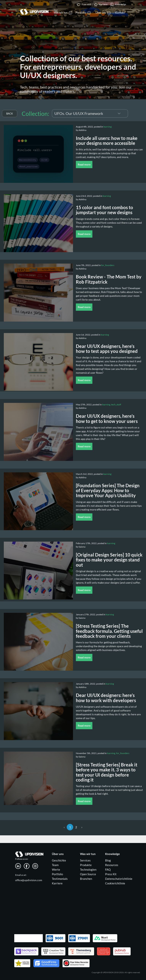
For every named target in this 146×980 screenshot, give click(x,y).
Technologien (88, 869)
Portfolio (57, 874)
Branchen (86, 879)
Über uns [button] (103, 13)
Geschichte (59, 860)
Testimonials (60, 879)
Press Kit (111, 874)
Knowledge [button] (118, 5)
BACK (10, 114)
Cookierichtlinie (115, 883)
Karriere (57, 883)
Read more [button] (84, 164)
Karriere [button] (101, 5)
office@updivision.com (29, 880)
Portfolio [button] (83, 13)
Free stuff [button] (84, 5)
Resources (112, 865)
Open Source (88, 874)
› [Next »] (82, 827)
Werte (56, 869)
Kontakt (120, 13)
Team (55, 865)
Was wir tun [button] (63, 13)
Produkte (86, 865)
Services (85, 860)
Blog (108, 860)
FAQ (108, 869)
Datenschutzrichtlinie (119, 879)
